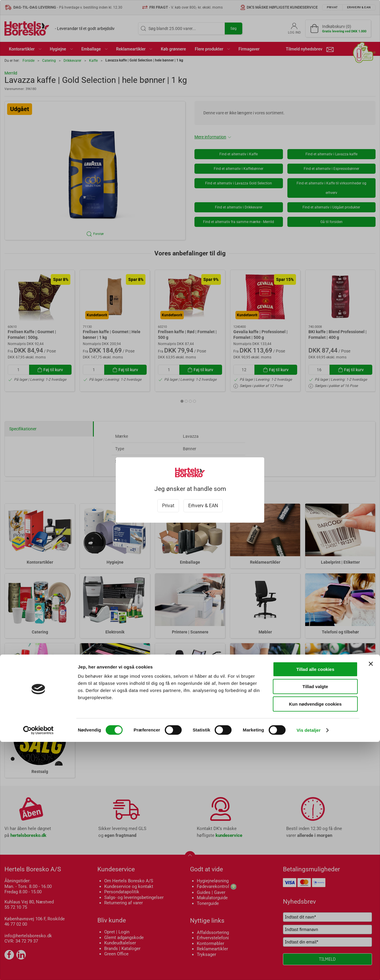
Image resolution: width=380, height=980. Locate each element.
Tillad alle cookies (315, 907)
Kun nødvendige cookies (315, 942)
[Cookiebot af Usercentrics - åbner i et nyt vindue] (38, 968)
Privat (168, 506)
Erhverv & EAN (203, 506)
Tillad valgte (315, 925)
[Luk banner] (371, 902)
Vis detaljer (309, 968)
